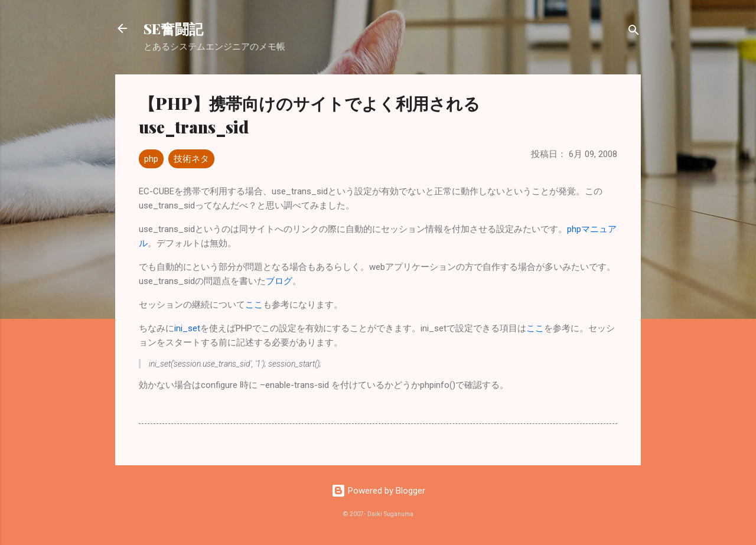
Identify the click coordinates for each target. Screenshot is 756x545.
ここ (254, 305)
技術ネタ (191, 159)
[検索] (634, 32)
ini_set (187, 328)
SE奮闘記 (173, 28)
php (151, 159)
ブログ (279, 281)
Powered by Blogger (378, 491)
